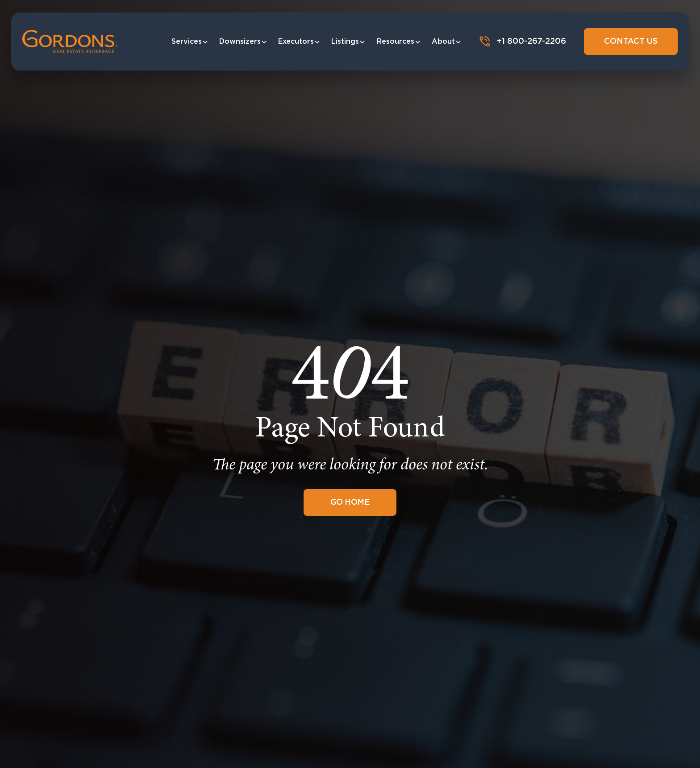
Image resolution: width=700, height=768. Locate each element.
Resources (399, 42)
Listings (348, 42)
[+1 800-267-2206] (485, 42)
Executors (299, 42)
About (447, 42)
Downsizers (243, 42)
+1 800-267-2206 (531, 42)
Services (190, 42)
